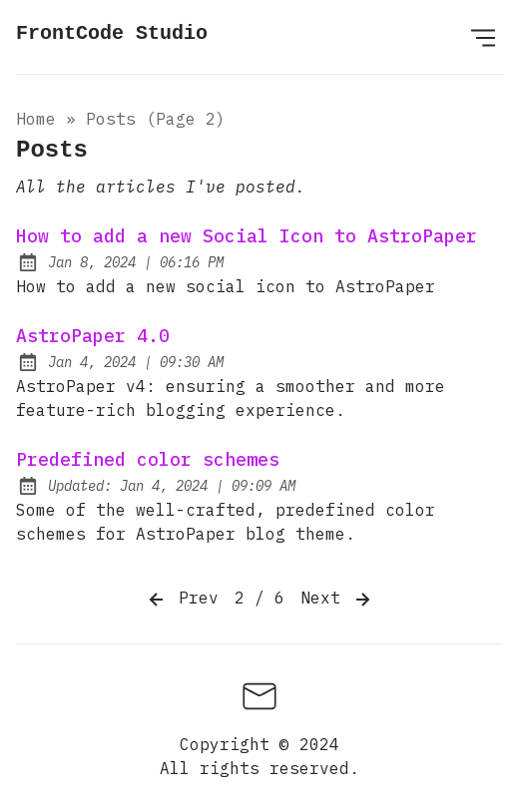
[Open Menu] (483, 37)
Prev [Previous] (182, 600)
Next (337, 600)
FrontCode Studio (112, 33)
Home (36, 119)
